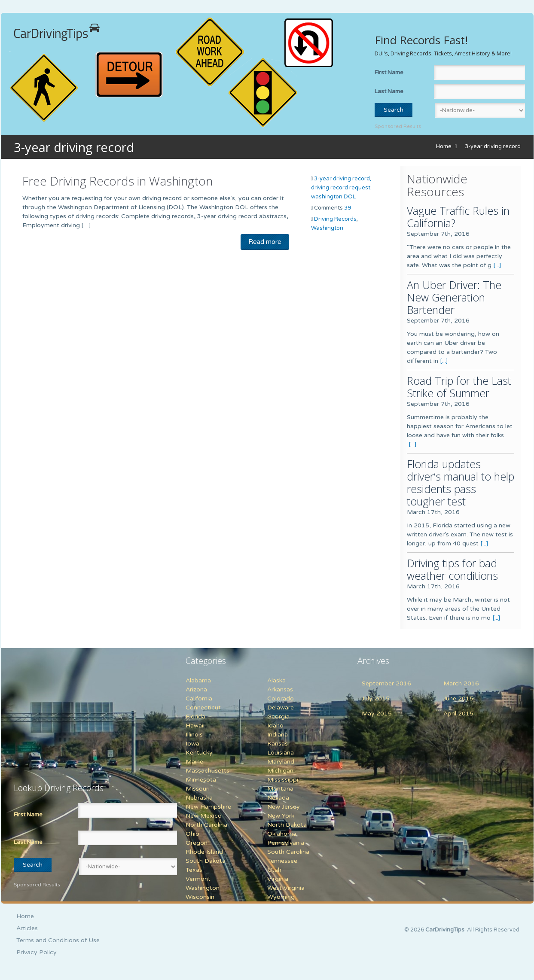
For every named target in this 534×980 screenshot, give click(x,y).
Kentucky (199, 753)
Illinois (194, 735)
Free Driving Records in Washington (117, 181)
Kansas (278, 744)
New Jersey (284, 807)
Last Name (389, 91)
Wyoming (281, 897)
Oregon (197, 843)
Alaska (276, 680)
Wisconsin (200, 897)
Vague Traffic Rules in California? (458, 217)
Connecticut (203, 708)
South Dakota (206, 861)
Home (444, 146)
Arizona (196, 689)
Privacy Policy (37, 952)
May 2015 (377, 714)
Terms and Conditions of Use (58, 940)
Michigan (280, 771)
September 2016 (386, 683)
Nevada (278, 798)
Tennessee (282, 861)
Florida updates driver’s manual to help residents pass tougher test (461, 482)
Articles (27, 928)
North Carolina (206, 825)
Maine (194, 762)
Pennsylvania (286, 843)
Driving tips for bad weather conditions (452, 569)
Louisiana (281, 753)
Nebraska (199, 798)
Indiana (278, 735)
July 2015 (376, 698)
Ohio (192, 834)
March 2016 (461, 683)
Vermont (198, 879)
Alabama (198, 680)
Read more (265, 242)
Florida (195, 717)
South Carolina (288, 852)
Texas (194, 870)
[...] (497, 265)
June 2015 (458, 698)
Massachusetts (207, 771)
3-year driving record (493, 146)
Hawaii (195, 726)
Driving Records (335, 219)
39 (348, 208)
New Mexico (204, 816)
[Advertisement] (67, 710)
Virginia (278, 879)
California (199, 698)
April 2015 (458, 714)
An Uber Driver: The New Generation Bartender (454, 297)
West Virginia (286, 888)
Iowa (192, 744)
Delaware (281, 708)
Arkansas (280, 689)
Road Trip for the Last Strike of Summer (459, 387)
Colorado (281, 698)
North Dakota (287, 825)
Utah (274, 870)
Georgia (278, 717)
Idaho (275, 726)
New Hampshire (208, 807)
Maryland (281, 762)
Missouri (198, 789)
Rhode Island (204, 852)
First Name (389, 73)
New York (281, 816)
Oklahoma (282, 834)
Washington (327, 228)
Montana (280, 789)
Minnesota (201, 780)
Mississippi (283, 780)
